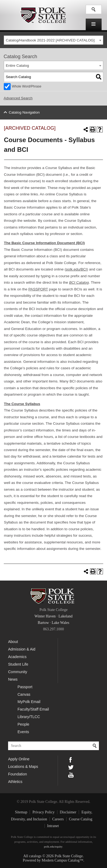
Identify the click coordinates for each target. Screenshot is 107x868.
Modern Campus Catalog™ (63, 860)
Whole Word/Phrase (27, 86)
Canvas (24, 694)
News (13, 679)
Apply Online (19, 759)
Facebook (71, 759)
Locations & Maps (23, 767)
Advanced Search (18, 98)
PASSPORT (38, 289)
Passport (25, 687)
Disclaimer (68, 812)
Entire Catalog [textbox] (17, 66)
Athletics (15, 782)
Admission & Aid (22, 649)
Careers (58, 819)
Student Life (18, 664)
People (23, 724)
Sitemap (21, 812)
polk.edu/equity (53, 846)
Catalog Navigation (24, 112)
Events (23, 732)
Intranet (53, 826)
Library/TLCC (29, 717)
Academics (17, 657)
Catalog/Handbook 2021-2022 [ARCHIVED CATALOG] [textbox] (50, 40)
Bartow (43, 623)
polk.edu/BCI (76, 269)
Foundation (18, 774)
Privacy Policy (44, 812)
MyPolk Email (29, 702)
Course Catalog (81, 819)
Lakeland (65, 616)
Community (18, 672)
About (13, 642)
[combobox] (54, 40)
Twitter (71, 767)
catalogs (35, 856)
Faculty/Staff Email (33, 709)
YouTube (71, 774)
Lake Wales (61, 623)
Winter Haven (45, 616)
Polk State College (43, 15)
